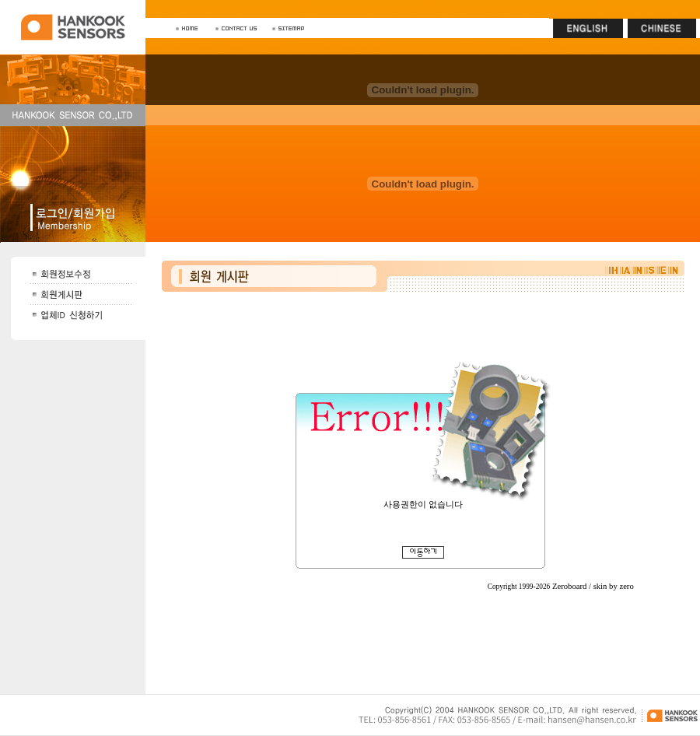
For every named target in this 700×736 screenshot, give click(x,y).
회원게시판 (423, 496)
